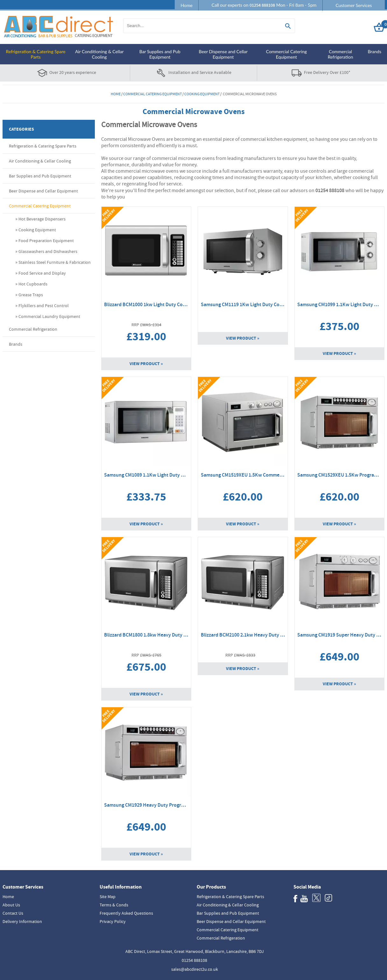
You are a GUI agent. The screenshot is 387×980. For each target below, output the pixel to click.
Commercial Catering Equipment (286, 54)
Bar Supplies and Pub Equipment (160, 54)
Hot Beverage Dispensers (42, 219)
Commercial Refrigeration (341, 54)
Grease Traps (31, 295)
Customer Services (354, 5)
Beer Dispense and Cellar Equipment (223, 54)
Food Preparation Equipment (46, 241)
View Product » (146, 364)
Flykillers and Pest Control (44, 306)
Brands (374, 51)
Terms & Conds (114, 905)
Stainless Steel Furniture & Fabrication (55, 262)
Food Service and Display (42, 273)
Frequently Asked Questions (126, 913)
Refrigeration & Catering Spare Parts (36, 54)
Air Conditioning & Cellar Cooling (99, 54)
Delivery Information (22, 921)
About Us (11, 905)
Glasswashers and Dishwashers (48, 251)
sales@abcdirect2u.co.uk (195, 969)
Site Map (108, 897)
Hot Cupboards (33, 284)
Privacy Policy (113, 921)
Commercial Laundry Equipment (49, 316)
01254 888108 (194, 960)
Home (186, 5)
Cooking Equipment (202, 94)
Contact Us (13, 913)
